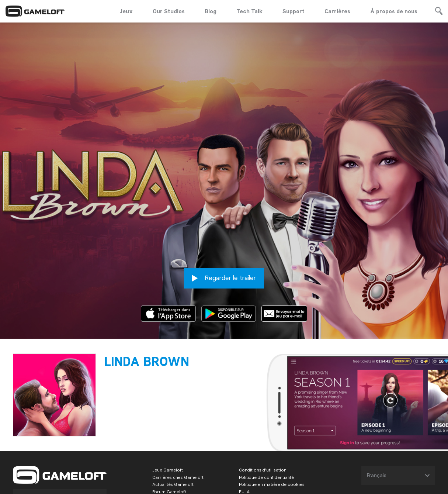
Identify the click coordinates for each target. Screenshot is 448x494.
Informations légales (260, 458)
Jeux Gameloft (168, 429)
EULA (244, 451)
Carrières (337, 11)
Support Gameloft (171, 473)
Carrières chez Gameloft (178, 436)
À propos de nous (394, 11)
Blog (211, 11)
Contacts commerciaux (264, 480)
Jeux (126, 11)
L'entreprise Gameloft (175, 458)
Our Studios (169, 11)
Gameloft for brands (173, 465)
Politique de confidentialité (266, 436)
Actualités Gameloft (173, 444)
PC (51, 456)
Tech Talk (249, 11)
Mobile (65, 456)
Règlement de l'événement (267, 465)
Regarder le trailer (224, 237)
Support (294, 11)
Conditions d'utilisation (263, 429)
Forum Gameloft (169, 451)
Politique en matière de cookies (272, 444)
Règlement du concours (264, 473)
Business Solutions (172, 480)
